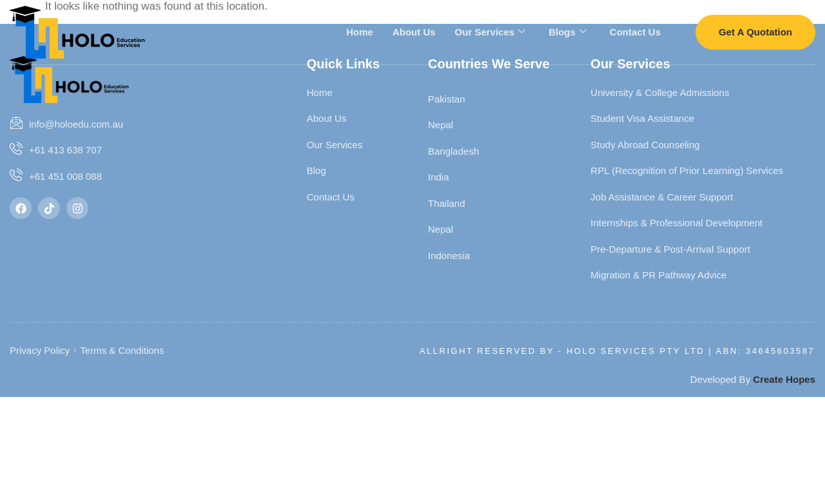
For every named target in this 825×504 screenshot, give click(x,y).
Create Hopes (784, 379)
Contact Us (635, 31)
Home (360, 31)
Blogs (568, 32)
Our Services (490, 32)
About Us (414, 31)
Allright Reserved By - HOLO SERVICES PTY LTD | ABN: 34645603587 (617, 351)
